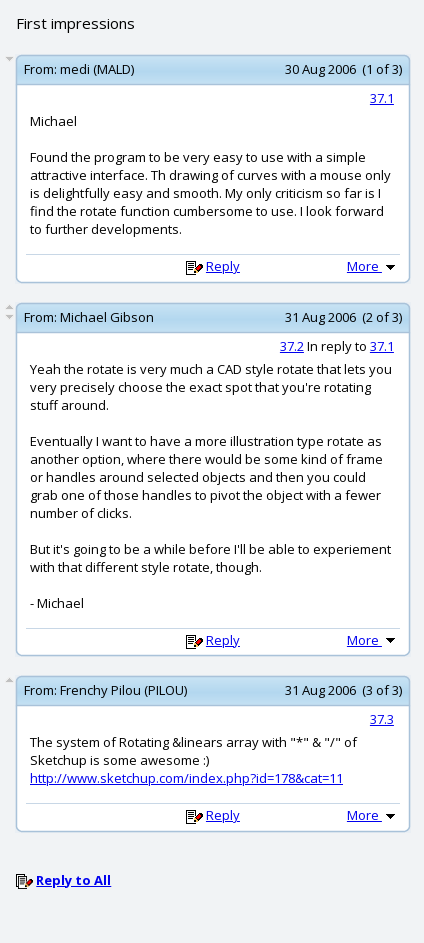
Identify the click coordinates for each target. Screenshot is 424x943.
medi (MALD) (97, 69)
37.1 (382, 98)
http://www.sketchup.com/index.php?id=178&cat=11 (186, 778)
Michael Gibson (107, 317)
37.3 (382, 719)
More (373, 266)
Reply (223, 266)
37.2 (292, 346)
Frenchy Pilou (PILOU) (123, 690)
